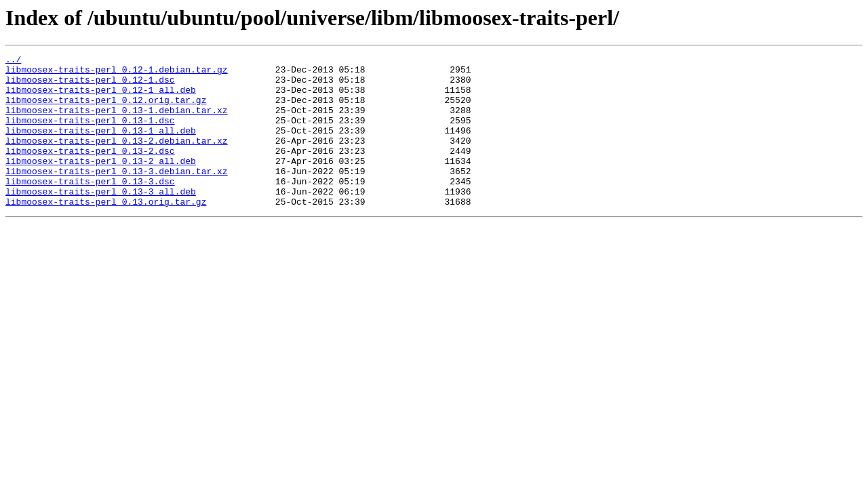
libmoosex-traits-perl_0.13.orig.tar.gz (106, 232)
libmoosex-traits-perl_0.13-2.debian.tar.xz (117, 159)
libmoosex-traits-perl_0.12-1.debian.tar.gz (117, 73)
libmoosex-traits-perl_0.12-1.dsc (90, 85)
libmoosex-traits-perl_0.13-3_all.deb (101, 220)
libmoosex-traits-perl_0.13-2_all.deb (101, 183)
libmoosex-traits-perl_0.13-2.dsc (90, 171)
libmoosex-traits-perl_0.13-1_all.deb (101, 146)
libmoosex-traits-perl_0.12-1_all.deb (101, 98)
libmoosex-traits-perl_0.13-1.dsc (90, 134)
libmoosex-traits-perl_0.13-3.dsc (90, 207)
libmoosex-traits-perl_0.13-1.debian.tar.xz (117, 122)
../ (13, 61)
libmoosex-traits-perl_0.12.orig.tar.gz (106, 110)
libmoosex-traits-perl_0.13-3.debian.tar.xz (117, 195)
